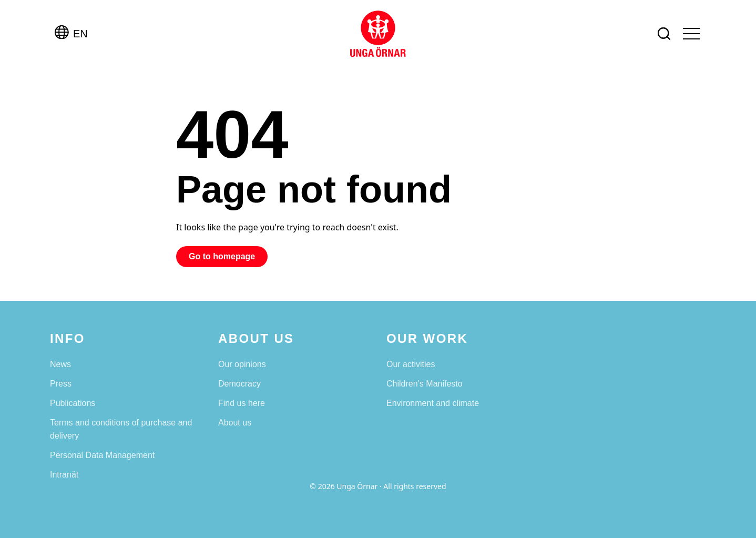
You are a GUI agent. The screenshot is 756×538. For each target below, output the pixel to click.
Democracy (239, 384)
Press (61, 384)
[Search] (664, 34)
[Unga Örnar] (378, 34)
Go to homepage (222, 256)
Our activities (411, 364)
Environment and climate (433, 403)
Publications (73, 403)
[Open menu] (691, 34)
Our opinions (242, 364)
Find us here (242, 403)
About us (235, 423)
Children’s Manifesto (425, 384)
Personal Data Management (102, 455)
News (60, 364)
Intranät (64, 475)
